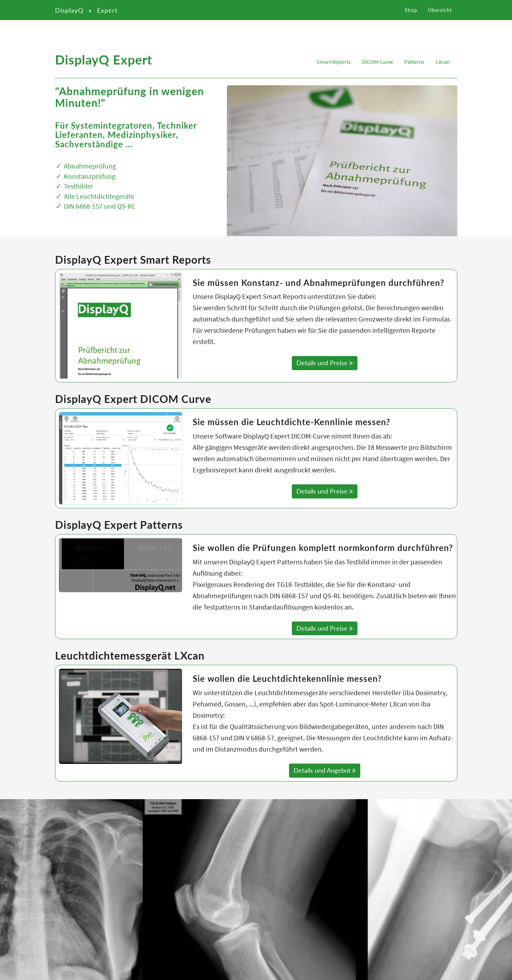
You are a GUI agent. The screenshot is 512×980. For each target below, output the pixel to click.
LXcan (443, 62)
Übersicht (440, 16)
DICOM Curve (378, 62)
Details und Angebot (325, 770)
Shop (411, 16)
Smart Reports (334, 62)
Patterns (414, 62)
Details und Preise (325, 363)
